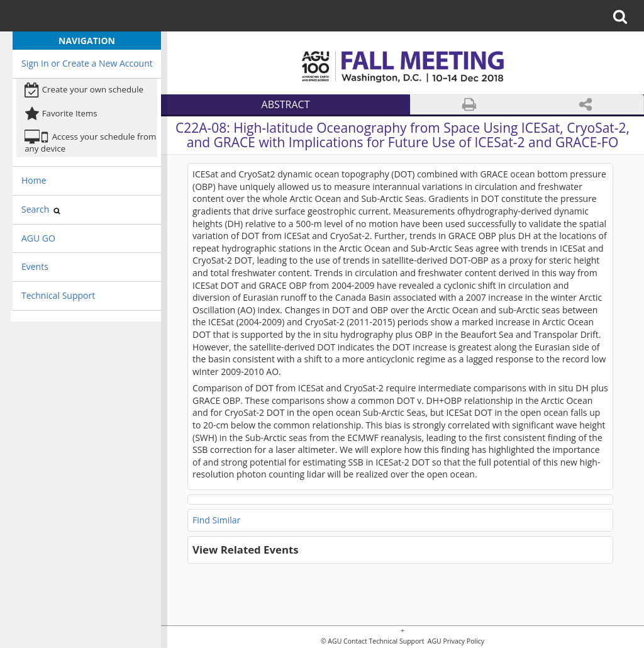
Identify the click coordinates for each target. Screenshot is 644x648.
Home (34, 180)
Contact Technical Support (384, 641)
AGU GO (38, 238)
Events (35, 266)
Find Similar (216, 520)
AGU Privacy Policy (455, 641)
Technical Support (58, 295)
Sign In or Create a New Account (87, 63)
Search (41, 209)
